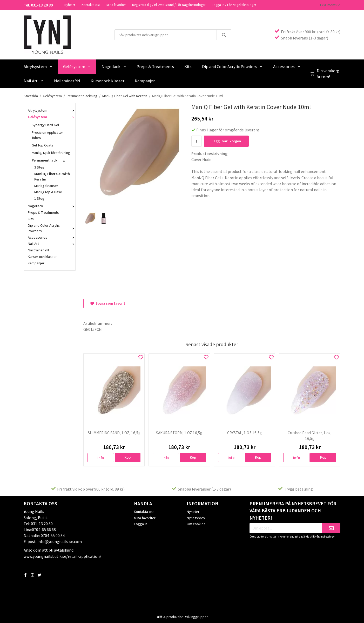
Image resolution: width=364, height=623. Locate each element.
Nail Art (34, 80)
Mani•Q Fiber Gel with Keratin (52, 176)
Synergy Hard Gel (52, 124)
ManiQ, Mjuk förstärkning (51, 152)
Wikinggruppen (197, 616)
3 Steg (39, 167)
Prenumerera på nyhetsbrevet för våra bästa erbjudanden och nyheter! (293, 510)
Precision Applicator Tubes (47, 135)
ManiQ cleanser (46, 185)
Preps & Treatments (155, 66)
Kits (188, 66)
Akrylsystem (38, 66)
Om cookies (196, 523)
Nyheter (70, 5)
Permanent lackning (52, 160)
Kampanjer (145, 80)
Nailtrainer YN (67, 80)
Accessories (287, 66)
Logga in (141, 523)
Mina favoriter (116, 5)
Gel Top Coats (42, 145)
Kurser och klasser (107, 80)
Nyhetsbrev (196, 517)
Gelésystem (77, 66)
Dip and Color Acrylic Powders (232, 66)
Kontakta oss (91, 5)
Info (101, 457)
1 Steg (53, 198)
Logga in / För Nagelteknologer (234, 5)
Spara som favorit (108, 303)
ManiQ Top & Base (48, 191)
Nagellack (114, 66)
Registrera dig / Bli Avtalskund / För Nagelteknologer (169, 5)
